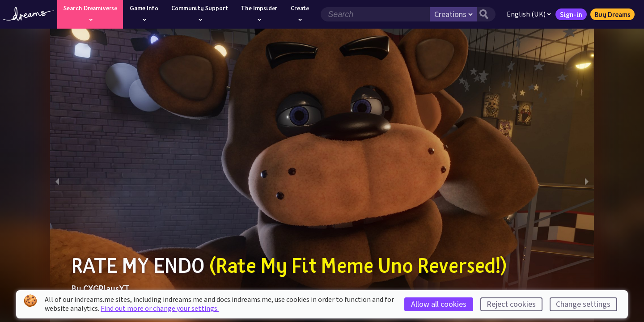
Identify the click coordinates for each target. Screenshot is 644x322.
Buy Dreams (612, 14)
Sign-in (571, 14)
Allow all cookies (439, 304)
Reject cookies (511, 304)
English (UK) (529, 14)
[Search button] (486, 14)
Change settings (583, 304)
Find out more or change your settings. (160, 309)
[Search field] (375, 14)
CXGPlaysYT (106, 288)
